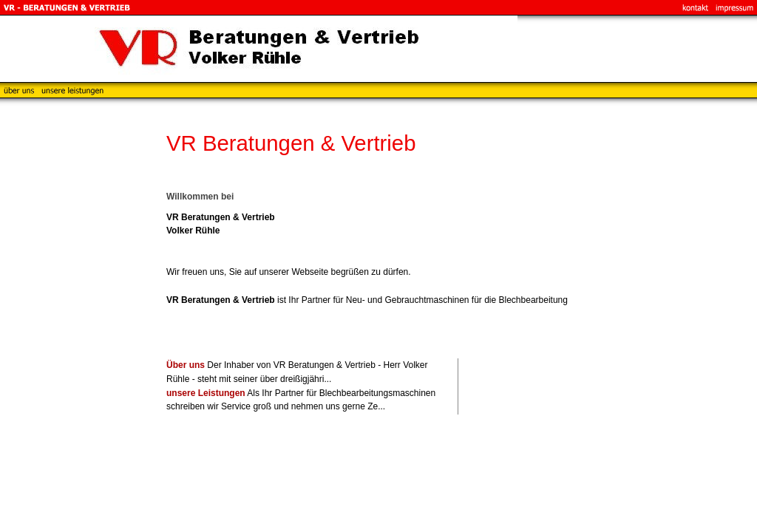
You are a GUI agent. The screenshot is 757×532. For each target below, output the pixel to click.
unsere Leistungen (206, 393)
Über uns (186, 365)
